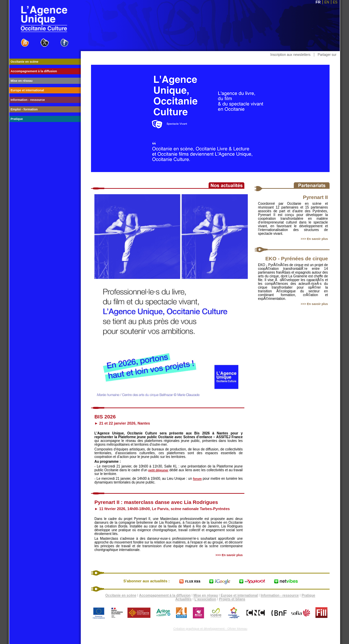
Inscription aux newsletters (290, 55)
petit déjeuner (158, 470)
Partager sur (327, 55)
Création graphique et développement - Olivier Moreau (210, 629)
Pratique (308, 595)
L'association (206, 599)
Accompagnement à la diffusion (165, 595)
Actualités (183, 599)
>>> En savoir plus (314, 239)
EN (327, 2)
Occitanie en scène (121, 595)
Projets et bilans (232, 599)
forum (197, 479)
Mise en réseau (206, 595)
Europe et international (239, 595)
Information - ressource (280, 595)
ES (335, 2)
